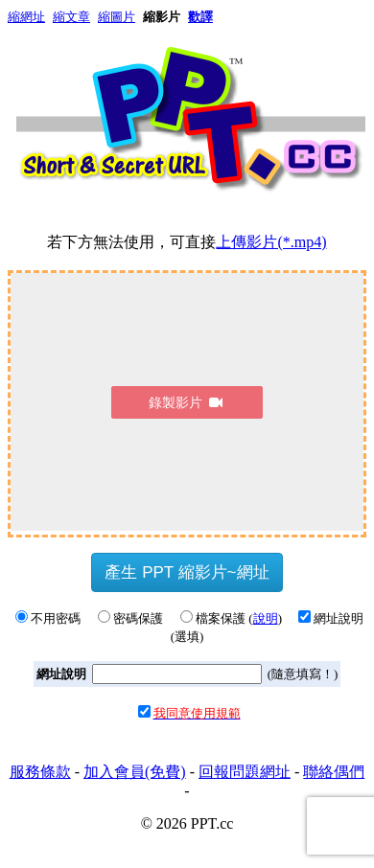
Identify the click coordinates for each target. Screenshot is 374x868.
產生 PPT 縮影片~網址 (187, 572)
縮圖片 (117, 17)
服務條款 (40, 772)
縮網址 (26, 17)
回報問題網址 (245, 772)
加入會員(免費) (135, 772)
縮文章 (71, 17)
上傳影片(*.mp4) (271, 242)
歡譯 (200, 17)
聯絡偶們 (334, 772)
